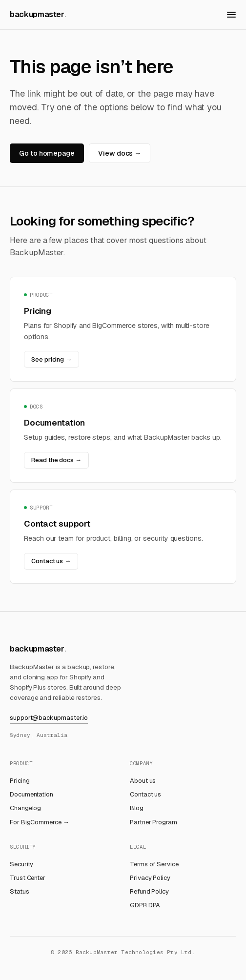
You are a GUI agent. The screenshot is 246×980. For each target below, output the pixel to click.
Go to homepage (47, 153)
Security (21, 864)
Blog (137, 808)
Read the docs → (56, 460)
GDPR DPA (145, 905)
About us (143, 781)
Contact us (145, 794)
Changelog (25, 808)
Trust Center (28, 878)
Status (20, 891)
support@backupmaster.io (49, 718)
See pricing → (51, 359)
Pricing (20, 781)
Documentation (31, 794)
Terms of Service (154, 864)
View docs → (120, 153)
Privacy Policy (150, 878)
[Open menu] (231, 15)
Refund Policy (149, 891)
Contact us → (51, 561)
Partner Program (154, 822)
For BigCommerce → (40, 822)
